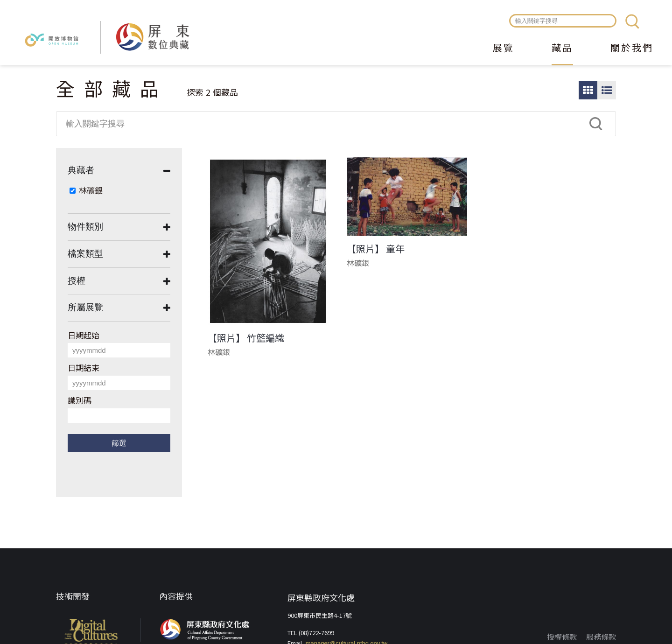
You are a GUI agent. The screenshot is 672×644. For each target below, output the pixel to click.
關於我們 (632, 49)
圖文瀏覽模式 (607, 90)
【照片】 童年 (376, 249)
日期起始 (84, 335)
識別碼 (80, 400)
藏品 (562, 49)
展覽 (504, 49)
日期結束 (84, 367)
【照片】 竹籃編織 (246, 338)
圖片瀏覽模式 (588, 90)
